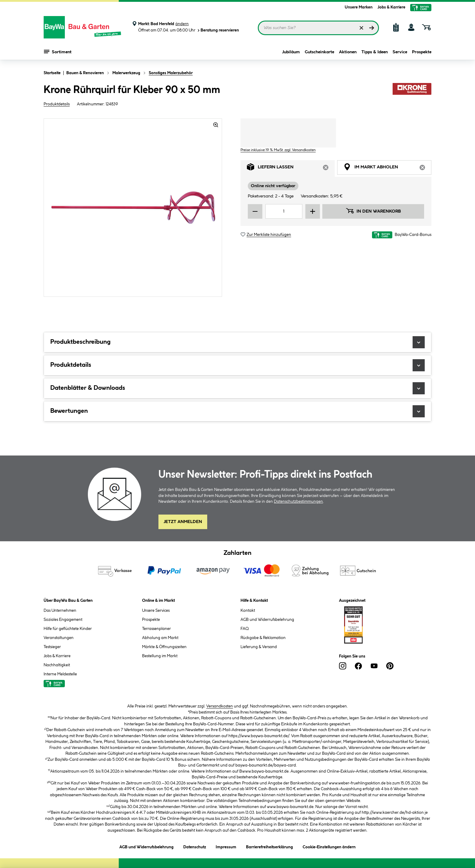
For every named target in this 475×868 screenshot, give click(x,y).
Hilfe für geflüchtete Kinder (68, 629)
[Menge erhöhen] (313, 211)
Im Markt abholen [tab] (387, 169)
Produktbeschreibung (237, 342)
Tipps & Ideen (375, 52)
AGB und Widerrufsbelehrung (267, 620)
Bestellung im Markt (160, 656)
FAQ (245, 629)
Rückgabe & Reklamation (263, 638)
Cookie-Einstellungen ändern (329, 846)
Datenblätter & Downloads (237, 388)
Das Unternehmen (60, 611)
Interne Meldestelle (60, 674)
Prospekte (422, 52)
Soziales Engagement (63, 620)
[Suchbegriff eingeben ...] (318, 28)
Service (400, 52)
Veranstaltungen (59, 638)
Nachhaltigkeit (57, 665)
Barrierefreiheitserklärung (269, 846)
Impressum (226, 846)
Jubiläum (291, 52)
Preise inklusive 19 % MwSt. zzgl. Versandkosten (278, 150)
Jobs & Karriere (391, 7)
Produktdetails (57, 104)
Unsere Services (156, 611)
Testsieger (52, 647)
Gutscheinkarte (319, 52)
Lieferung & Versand (259, 647)
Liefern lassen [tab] (291, 169)
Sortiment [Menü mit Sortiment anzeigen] (58, 51)
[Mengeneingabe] (284, 211)
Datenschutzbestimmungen (298, 502)
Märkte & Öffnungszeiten (164, 647)
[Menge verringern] (255, 211)
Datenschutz (195, 846)
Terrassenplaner (156, 629)
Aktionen (348, 52)
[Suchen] (372, 28)
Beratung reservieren (218, 30)
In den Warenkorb (373, 211)
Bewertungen (237, 411)
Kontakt (248, 611)
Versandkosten (220, 706)
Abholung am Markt (160, 638)
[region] (133, 208)
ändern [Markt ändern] (182, 24)
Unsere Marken (359, 7)
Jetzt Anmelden (183, 522)
